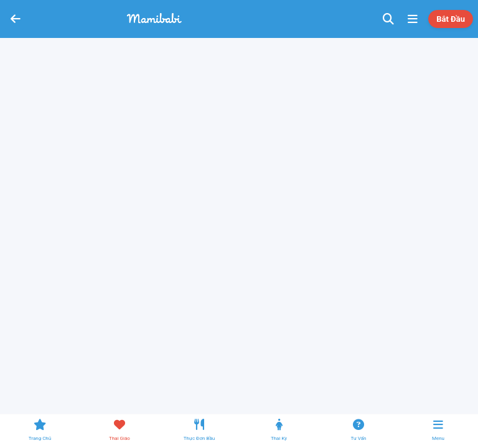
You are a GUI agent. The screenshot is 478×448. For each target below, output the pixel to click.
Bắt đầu (451, 19)
